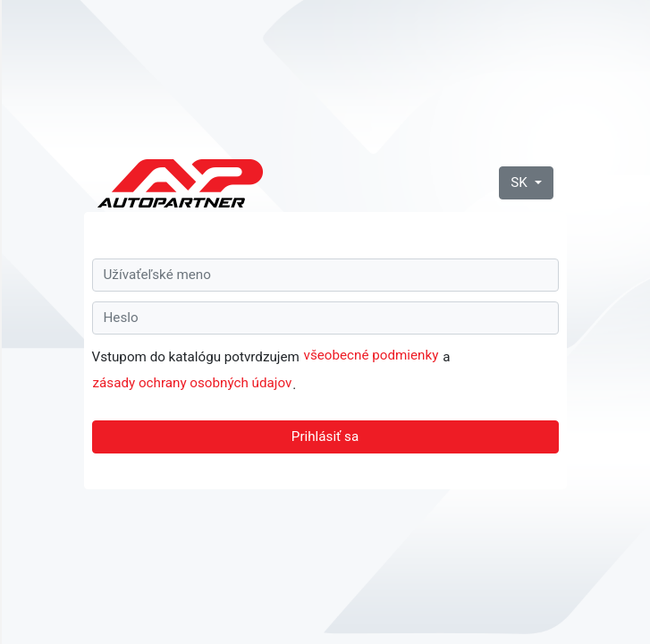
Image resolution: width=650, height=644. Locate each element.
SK (520, 182)
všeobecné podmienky (371, 355)
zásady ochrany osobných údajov (193, 383)
